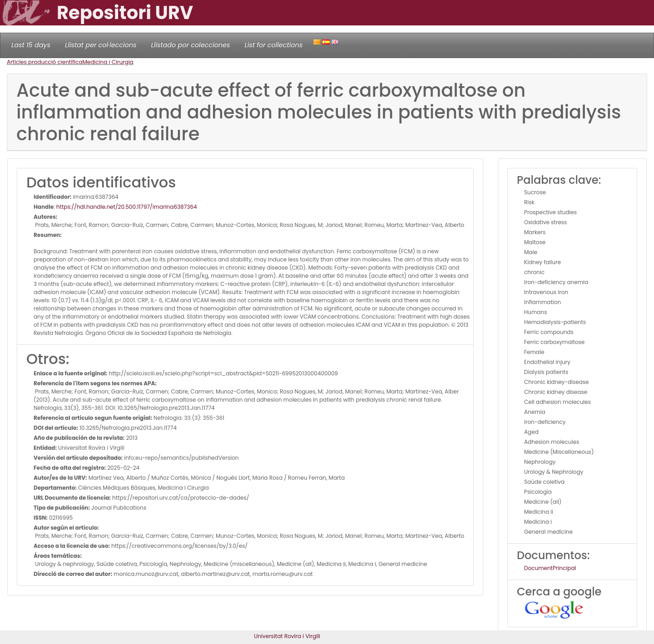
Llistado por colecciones (191, 45)
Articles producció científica (45, 62)
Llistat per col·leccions (101, 45)
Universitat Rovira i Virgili (287, 636)
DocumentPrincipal (550, 568)
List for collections (273, 45)
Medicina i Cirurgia (108, 62)
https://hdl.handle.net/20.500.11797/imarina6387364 (127, 207)
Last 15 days (31, 45)
